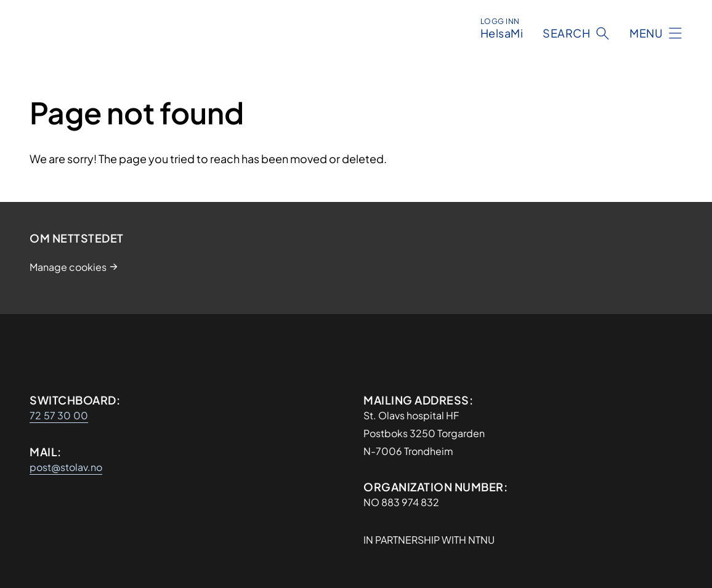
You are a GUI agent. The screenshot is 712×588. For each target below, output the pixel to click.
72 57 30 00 (59, 415)
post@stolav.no (66, 467)
